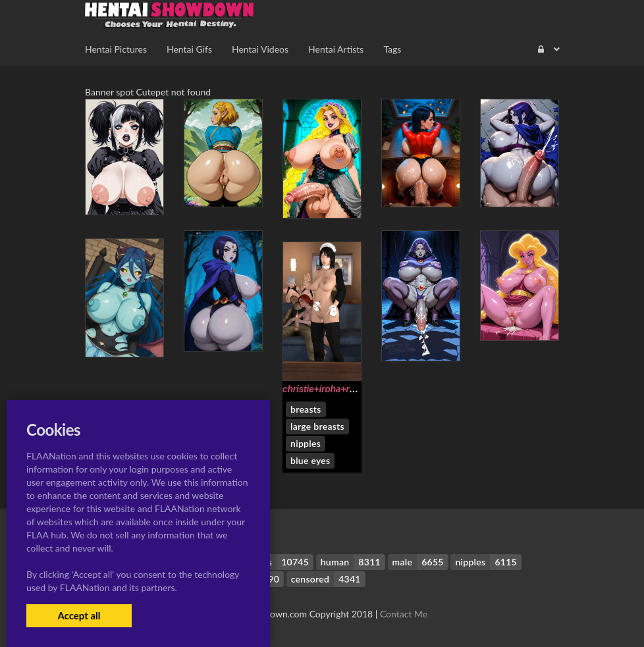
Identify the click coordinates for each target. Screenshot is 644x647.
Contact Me (404, 614)
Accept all (79, 615)
